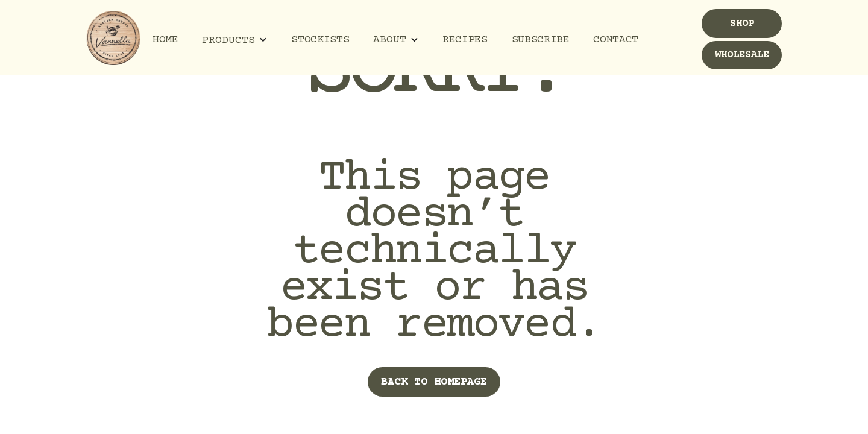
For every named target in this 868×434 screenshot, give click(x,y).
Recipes (465, 40)
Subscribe (541, 40)
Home (165, 40)
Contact (615, 40)
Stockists (320, 40)
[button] (234, 40)
